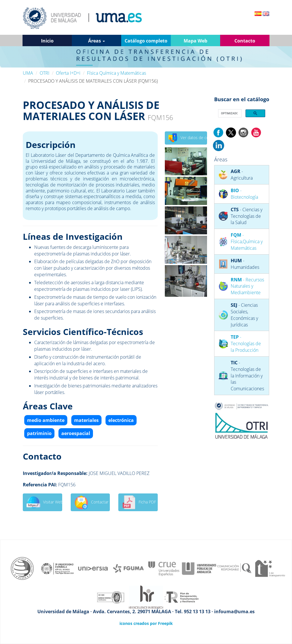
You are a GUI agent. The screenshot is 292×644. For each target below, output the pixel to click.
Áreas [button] (97, 41)
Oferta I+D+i (68, 73)
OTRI (44, 73)
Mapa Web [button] (195, 41)
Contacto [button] (245, 41)
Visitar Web (44, 502)
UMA (28, 73)
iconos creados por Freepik (146, 623)
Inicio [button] (47, 41)
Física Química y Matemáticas (116, 73)
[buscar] (229, 113)
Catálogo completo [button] (146, 41)
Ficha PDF (139, 502)
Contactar (91, 502)
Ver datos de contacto (188, 138)
